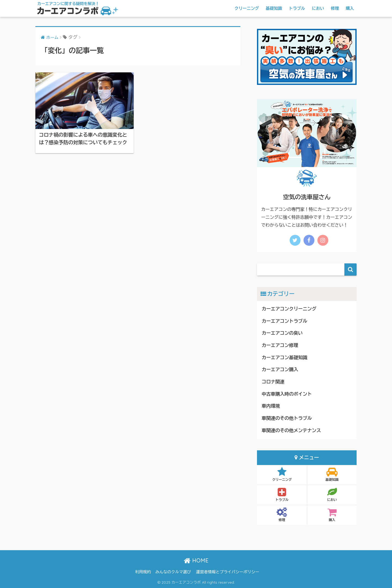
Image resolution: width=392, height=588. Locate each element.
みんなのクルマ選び (173, 572)
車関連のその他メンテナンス (291, 431)
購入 (350, 8)
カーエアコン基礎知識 (284, 358)
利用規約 (143, 572)
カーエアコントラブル (284, 321)
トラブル (297, 8)
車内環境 (271, 406)
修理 (335, 8)
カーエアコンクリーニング (289, 309)
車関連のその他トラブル (287, 418)
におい (318, 8)
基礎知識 (274, 8)
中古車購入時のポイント (287, 394)
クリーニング (247, 8)
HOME (196, 560)
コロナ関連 (273, 382)
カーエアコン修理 (280, 345)
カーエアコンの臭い (282, 333)
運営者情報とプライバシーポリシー (228, 572)
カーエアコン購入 (280, 370)
